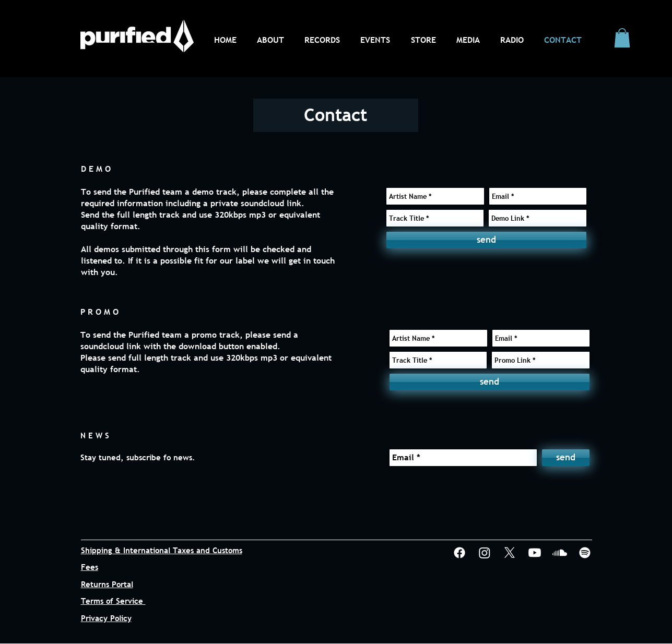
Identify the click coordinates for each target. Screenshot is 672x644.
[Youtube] (535, 553)
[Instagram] (485, 553)
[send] (486, 240)
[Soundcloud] (560, 553)
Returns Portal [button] (107, 584)
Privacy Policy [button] (106, 618)
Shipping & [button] (102, 550)
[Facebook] (459, 553)
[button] (622, 38)
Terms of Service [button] (113, 601)
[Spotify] (585, 553)
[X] (510, 553)
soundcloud (262, 203)
